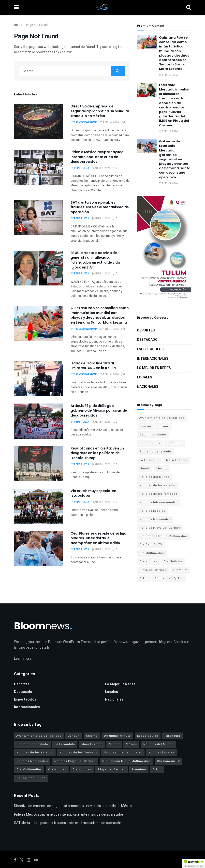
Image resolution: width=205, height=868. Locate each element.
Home (18, 25)
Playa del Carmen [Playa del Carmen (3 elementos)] (153, 570)
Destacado (147, 340)
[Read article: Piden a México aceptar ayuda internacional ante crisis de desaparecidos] (39, 167)
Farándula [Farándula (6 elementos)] (175, 443)
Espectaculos (150, 349)
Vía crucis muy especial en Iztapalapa (93, 493)
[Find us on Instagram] (29, 860)
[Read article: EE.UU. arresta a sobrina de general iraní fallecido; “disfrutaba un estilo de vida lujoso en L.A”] (39, 268)
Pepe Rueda (82, 168)
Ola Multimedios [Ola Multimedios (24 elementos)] (152, 553)
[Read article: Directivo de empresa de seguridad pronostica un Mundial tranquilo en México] (39, 122)
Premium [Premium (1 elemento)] (180, 570)
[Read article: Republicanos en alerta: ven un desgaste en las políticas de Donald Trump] (39, 464)
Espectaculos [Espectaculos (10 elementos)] (150, 443)
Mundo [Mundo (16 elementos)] (145, 469)
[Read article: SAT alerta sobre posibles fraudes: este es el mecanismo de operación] (39, 218)
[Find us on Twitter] (22, 860)
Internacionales (153, 359)
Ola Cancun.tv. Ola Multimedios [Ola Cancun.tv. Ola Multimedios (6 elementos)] (164, 536)
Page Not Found (37, 25)
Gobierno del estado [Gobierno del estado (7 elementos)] (155, 452)
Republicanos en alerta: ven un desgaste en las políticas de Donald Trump (97, 453)
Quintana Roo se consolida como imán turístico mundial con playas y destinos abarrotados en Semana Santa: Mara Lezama (100, 315)
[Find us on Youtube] (36, 860)
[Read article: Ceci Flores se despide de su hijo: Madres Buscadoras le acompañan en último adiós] (39, 549)
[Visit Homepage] (102, 7)
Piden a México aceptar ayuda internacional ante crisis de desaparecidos (97, 157)
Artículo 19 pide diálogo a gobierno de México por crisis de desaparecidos (99, 411)
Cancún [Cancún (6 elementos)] (145, 426)
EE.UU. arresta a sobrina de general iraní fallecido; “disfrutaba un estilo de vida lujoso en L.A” (95, 260)
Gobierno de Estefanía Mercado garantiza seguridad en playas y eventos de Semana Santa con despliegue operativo (175, 159)
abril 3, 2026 (168, 132)
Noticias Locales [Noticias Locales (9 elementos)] (152, 511)
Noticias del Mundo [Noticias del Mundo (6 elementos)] (154, 477)
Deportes (146, 330)
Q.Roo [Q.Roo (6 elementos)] (144, 578)
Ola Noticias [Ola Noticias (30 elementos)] (173, 561)
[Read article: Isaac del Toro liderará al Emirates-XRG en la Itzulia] (39, 379)
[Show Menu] (16, 7)
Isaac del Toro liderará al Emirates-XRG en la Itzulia (93, 366)
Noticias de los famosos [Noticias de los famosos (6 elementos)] (158, 494)
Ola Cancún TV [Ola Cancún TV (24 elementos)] (151, 545)
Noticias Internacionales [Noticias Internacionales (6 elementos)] (159, 502)
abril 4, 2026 (109, 122)
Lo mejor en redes (154, 368)
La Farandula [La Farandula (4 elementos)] (150, 460)
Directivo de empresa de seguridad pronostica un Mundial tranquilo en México (100, 111)
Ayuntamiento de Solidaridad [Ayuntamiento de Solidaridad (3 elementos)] (162, 418)
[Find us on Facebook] (15, 860)
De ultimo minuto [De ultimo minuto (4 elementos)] (153, 435)
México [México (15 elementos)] (162, 469)
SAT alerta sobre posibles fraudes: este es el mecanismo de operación (100, 207)
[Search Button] (189, 7)
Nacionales (148, 387)
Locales (145, 377)
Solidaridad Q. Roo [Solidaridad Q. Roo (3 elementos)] (169, 578)
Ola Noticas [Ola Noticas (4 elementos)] (148, 561)
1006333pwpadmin (86, 122)
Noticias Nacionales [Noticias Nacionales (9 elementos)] (155, 519)
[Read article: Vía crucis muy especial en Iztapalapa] (39, 506)
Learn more (23, 659)
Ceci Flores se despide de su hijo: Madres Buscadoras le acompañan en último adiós (99, 538)
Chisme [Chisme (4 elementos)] (163, 426)
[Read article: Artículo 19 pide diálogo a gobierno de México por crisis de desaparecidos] (39, 421)
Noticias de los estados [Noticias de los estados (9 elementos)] (158, 486)
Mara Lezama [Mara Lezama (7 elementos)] (177, 460)
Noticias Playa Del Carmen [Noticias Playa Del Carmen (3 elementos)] (160, 528)
